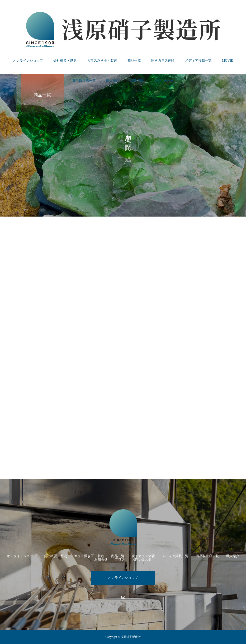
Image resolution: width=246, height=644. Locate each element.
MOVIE (227, 61)
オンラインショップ (28, 61)
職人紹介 (113, 81)
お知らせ (101, 559)
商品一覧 (134, 61)
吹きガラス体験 (163, 61)
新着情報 (137, 81)
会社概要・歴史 (65, 61)
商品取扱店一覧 (84, 81)
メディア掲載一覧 (198, 61)
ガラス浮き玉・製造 (102, 61)
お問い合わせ (164, 81)
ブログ (120, 559)
